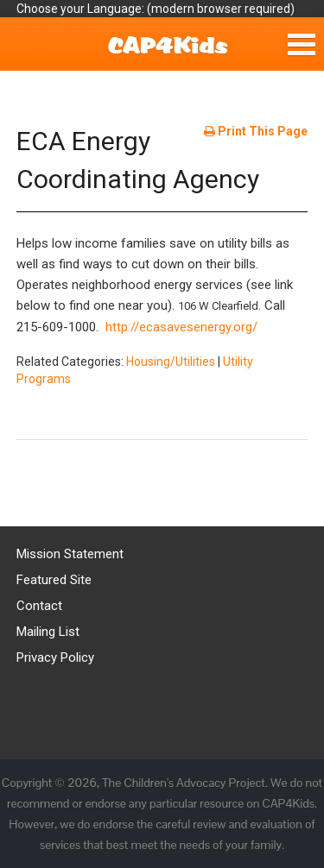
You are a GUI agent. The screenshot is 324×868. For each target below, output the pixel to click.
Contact (39, 606)
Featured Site (54, 580)
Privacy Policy (55, 657)
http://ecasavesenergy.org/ (181, 327)
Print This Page (256, 131)
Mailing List (48, 632)
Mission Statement (70, 554)
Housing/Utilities (171, 362)
